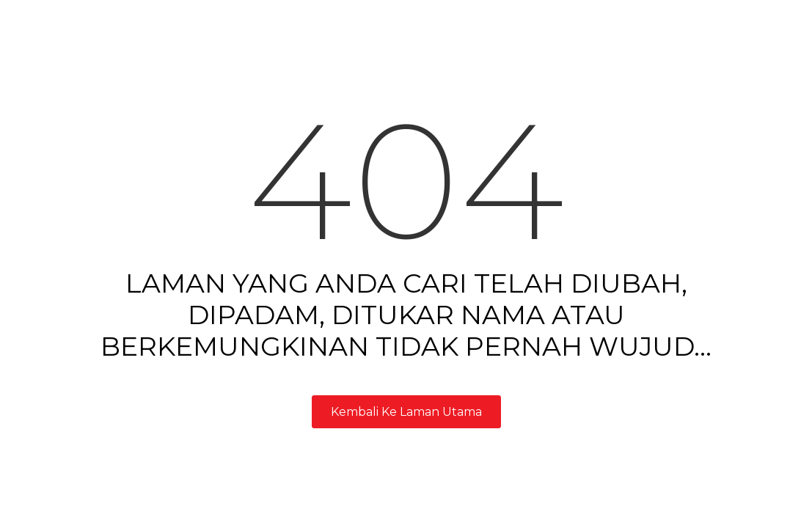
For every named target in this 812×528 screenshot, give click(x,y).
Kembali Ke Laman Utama (406, 412)
